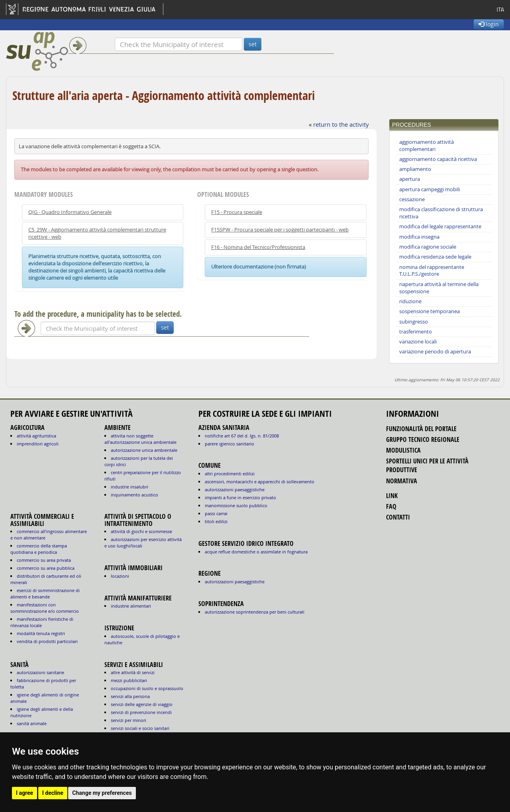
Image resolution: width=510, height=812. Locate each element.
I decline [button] (53, 793)
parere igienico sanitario (229, 444)
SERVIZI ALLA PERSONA (130, 696)
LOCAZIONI (120, 576)
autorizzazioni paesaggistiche (235, 489)
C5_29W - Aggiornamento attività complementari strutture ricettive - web (97, 233)
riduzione (410, 301)
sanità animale (32, 723)
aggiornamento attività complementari (427, 146)
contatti (398, 517)
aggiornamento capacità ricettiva (438, 159)
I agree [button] (25, 793)
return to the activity (341, 124)
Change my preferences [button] (102, 793)
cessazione (412, 199)
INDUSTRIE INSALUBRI (129, 487)
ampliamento (415, 169)
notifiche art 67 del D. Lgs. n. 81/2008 (242, 436)
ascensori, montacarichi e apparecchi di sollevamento (260, 482)
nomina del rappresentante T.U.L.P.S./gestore (432, 271)
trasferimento (416, 332)
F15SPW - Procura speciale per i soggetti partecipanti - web (280, 230)
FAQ (391, 506)
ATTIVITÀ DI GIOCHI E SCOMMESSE (141, 531)
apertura (410, 179)
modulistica (403, 450)
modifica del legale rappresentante (440, 227)
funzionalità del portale (421, 429)
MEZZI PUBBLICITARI (129, 680)
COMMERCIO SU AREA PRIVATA (44, 560)
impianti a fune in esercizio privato (240, 497)
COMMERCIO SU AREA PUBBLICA (46, 568)
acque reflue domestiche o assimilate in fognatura (256, 552)
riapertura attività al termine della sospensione (439, 288)
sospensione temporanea (430, 311)
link (392, 496)
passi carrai (216, 513)
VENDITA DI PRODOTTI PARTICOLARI (47, 641)
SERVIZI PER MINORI (128, 720)
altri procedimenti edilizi (230, 474)
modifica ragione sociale (428, 247)
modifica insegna (419, 237)
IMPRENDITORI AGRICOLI (38, 444)
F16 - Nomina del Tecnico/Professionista (258, 247)
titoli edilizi (216, 521)
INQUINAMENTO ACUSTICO (134, 495)
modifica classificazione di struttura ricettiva (441, 213)
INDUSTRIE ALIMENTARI (131, 606)
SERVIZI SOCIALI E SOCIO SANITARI (140, 728)
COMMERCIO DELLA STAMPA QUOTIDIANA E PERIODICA (39, 549)
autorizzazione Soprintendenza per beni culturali (255, 612)
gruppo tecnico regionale (423, 439)
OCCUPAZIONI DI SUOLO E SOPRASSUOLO (147, 688)
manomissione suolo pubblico (236, 505)
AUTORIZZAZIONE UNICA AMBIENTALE (144, 450)
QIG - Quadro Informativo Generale (70, 212)
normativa (402, 481)
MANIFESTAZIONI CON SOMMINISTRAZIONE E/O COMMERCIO (45, 608)
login (489, 24)
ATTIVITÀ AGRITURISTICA (36, 436)
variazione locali (418, 342)
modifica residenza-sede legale (435, 257)
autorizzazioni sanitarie (40, 672)
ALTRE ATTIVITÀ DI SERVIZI (133, 672)
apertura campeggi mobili (430, 189)
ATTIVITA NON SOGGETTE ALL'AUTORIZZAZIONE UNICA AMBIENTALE (140, 439)
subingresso (414, 322)
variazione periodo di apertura (435, 352)
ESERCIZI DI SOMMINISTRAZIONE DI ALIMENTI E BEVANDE (45, 593)
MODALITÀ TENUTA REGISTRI (41, 633)
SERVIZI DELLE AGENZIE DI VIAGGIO (142, 704)
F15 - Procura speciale (237, 212)
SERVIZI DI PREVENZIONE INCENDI (141, 712)
